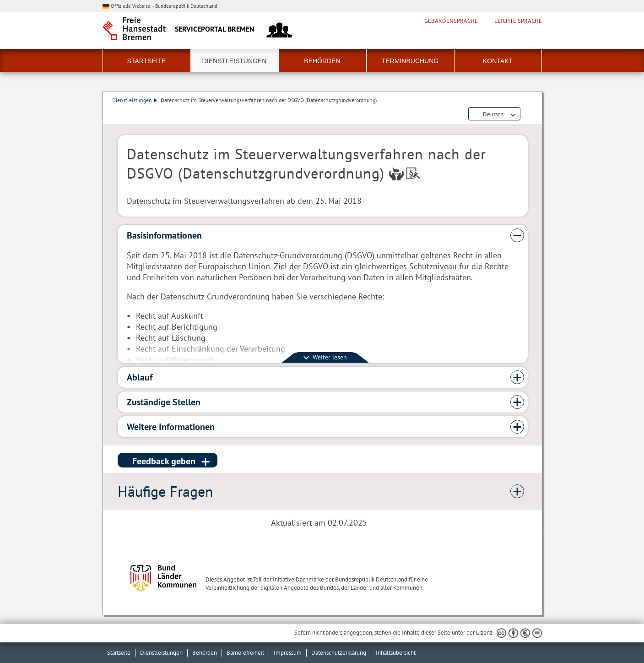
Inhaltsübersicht (396, 653)
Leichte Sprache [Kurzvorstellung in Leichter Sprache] (518, 21)
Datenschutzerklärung (339, 653)
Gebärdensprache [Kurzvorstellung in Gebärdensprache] (451, 21)
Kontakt (498, 61)
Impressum (288, 653)
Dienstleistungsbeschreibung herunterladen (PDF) (526, 114)
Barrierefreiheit (245, 653)
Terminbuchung (410, 61)
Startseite (146, 61)
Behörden (322, 61)
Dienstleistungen (235, 61)
